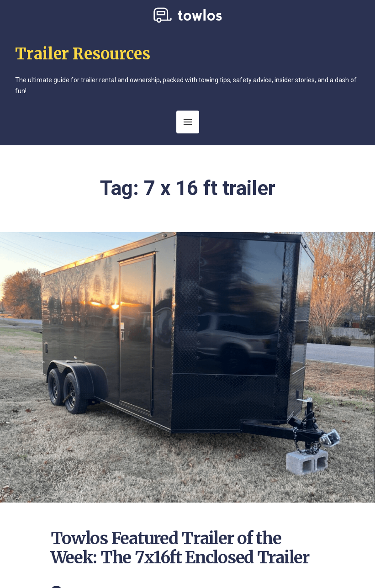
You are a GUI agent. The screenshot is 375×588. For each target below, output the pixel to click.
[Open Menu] (188, 122)
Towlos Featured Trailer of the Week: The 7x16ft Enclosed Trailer (180, 548)
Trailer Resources (83, 54)
